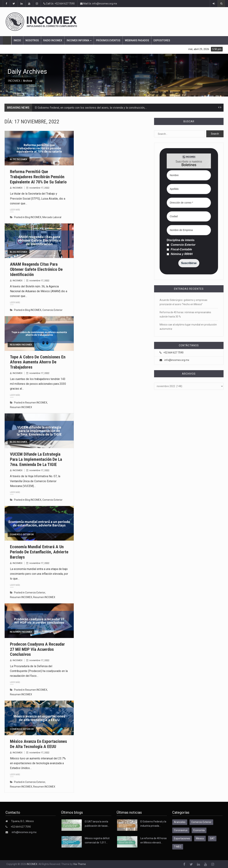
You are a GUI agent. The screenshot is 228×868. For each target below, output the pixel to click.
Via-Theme (80, 864)
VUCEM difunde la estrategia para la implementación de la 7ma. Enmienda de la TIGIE (36, 459)
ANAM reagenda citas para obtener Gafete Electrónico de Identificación (36, 269)
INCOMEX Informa (79, 40)
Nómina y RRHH (180, 254)
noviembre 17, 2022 (39, 188)
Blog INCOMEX (19, 159)
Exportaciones (182, 838)
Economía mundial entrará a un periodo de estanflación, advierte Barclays (39, 552)
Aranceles (180, 822)
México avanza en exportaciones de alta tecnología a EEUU (38, 744)
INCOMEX (14, 81)
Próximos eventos (108, 40)
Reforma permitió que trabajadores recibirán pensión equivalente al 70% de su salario (38, 177)
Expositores (162, 40)
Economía (199, 830)
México (200, 838)
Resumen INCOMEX (21, 345)
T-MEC (178, 847)
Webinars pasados (137, 40)
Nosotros (32, 40)
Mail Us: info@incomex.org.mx (99, 4)
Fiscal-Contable (179, 249)
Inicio (17, 40)
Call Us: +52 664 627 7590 (59, 4)
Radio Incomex (53, 40)
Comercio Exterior (52, 310)
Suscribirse (189, 263)
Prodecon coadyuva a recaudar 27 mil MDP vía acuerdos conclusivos (37, 649)
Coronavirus (181, 830)
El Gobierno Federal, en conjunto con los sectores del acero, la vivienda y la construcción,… (91, 108)
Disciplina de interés (181, 240)
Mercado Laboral (52, 217)
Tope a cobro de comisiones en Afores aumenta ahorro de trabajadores (38, 362)
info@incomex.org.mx (177, 360)
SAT (212, 838)
